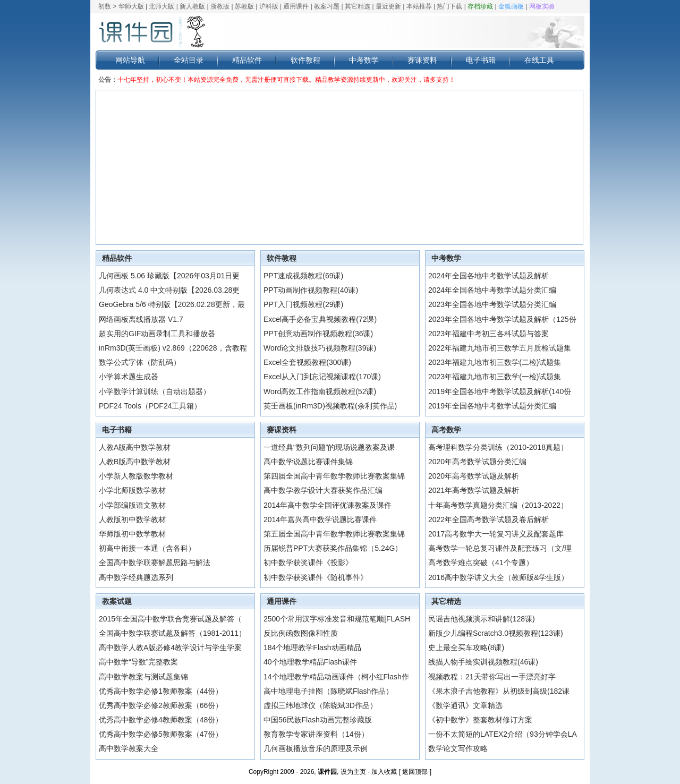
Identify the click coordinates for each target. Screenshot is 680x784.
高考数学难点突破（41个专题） (481, 563)
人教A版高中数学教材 (135, 447)
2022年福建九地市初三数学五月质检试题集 (500, 348)
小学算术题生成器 (129, 377)
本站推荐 (419, 6)
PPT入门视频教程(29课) (303, 304)
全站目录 (189, 60)
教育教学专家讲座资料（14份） (316, 734)
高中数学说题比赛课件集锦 (308, 462)
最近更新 (388, 6)
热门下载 (449, 6)
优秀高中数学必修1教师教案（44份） (161, 691)
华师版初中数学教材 (132, 534)
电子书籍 (481, 60)
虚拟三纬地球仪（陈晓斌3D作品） (320, 705)
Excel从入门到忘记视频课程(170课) (322, 377)
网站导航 (130, 60)
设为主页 (353, 772)
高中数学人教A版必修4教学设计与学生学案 (170, 647)
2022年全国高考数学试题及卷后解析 (488, 519)
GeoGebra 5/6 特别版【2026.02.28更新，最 (172, 304)
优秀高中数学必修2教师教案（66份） (161, 705)
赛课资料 (422, 60)
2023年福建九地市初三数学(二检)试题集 (495, 362)
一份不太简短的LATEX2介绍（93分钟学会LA (503, 734)
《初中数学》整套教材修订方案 (480, 720)
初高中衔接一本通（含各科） (147, 548)
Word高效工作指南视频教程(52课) (320, 391)
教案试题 (117, 601)
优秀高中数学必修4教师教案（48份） (161, 720)
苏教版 (244, 6)
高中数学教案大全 (129, 748)
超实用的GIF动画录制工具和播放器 (157, 334)
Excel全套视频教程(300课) (307, 362)
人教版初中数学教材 (132, 519)
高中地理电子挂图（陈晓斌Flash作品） (328, 691)
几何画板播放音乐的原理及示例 (316, 748)
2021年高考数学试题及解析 (474, 490)
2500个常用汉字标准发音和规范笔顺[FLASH (337, 619)
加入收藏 (384, 772)
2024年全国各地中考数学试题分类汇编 (492, 290)
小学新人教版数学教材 (136, 476)
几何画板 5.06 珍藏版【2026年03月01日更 (169, 276)
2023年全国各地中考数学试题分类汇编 (492, 304)
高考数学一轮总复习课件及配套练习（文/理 (500, 548)
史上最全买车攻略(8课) (466, 647)
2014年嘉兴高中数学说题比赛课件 (320, 519)
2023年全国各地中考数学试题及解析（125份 (502, 319)
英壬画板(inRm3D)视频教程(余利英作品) (330, 406)
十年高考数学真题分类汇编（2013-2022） (498, 505)
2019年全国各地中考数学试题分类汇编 (492, 406)
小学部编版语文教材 (132, 505)
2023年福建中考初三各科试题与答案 (488, 334)
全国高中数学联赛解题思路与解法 (155, 563)
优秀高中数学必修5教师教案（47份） (161, 734)
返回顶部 (415, 772)
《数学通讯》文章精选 (465, 705)
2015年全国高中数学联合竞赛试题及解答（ (170, 619)
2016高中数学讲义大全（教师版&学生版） (498, 577)
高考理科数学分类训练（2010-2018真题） (498, 447)
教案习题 (327, 6)
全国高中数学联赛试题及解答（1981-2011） (172, 633)
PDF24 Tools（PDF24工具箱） (150, 406)
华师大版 (131, 6)
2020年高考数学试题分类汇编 (477, 462)
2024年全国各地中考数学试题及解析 (488, 276)
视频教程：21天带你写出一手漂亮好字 (492, 677)
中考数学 (364, 60)
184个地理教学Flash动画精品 (312, 647)
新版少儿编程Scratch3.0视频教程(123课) (496, 633)
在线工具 (539, 60)
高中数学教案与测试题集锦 (143, 677)
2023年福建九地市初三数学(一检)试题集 (495, 377)
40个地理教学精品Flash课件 (310, 662)
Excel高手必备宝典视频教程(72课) (320, 319)
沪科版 (269, 6)
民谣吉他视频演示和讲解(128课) (482, 619)
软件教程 (305, 60)
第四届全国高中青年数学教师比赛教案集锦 (334, 476)
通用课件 (296, 6)
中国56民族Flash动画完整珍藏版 (318, 720)
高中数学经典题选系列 (136, 577)
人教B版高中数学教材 (135, 462)
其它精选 (358, 6)
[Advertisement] (339, 167)
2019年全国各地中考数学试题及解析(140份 (500, 391)
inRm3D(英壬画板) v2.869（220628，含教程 (173, 348)
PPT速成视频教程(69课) (303, 276)
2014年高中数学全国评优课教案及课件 (328, 505)
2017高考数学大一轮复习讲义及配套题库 (496, 534)
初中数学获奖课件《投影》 (308, 563)
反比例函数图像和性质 (301, 633)
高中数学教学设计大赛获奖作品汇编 (323, 490)
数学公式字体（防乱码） (140, 362)
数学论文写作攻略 (458, 748)
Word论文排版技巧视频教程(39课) (320, 348)
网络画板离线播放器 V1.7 (141, 319)
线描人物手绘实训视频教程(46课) (483, 662)
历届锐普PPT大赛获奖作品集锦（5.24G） (333, 548)
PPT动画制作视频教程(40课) (311, 290)
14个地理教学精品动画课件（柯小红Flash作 (336, 677)
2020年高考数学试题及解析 (474, 476)
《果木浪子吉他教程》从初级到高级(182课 (499, 691)
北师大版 (161, 6)
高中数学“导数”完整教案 (138, 662)
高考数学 (446, 430)
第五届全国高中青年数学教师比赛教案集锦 (334, 534)
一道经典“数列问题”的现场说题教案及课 (329, 447)
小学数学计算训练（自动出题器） (155, 391)
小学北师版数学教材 (132, 490)
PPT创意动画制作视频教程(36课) (318, 334)
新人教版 (192, 6)
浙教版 (220, 6)
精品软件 (247, 60)
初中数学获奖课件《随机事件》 (316, 577)
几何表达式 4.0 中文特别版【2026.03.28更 (169, 290)
